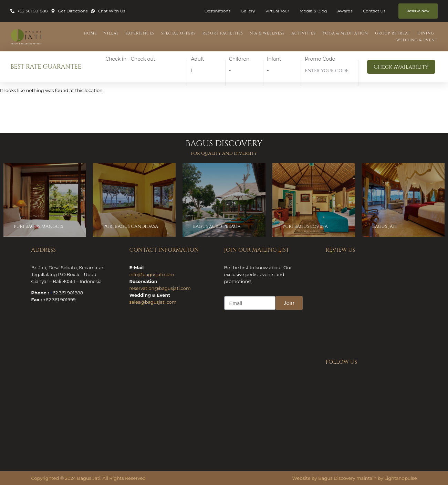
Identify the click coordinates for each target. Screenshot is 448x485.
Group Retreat (393, 33)
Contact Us (374, 11)
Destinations (217, 11)
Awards (345, 11)
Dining (426, 33)
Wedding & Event (417, 40)
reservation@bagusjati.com (160, 288)
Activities (303, 33)
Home (90, 33)
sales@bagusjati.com (153, 302)
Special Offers (178, 33)
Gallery (248, 11)
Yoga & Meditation (345, 33)
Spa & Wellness (267, 33)
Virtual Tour (277, 11)
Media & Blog (313, 11)
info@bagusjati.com (152, 274)
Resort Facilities (223, 33)
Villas (111, 33)
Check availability (401, 67)
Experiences (140, 33)
